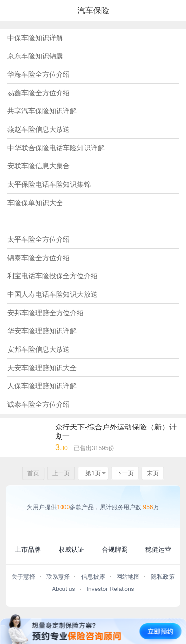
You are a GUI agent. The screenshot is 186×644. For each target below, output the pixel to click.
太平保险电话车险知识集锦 (49, 184)
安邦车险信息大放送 (39, 349)
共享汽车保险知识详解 (42, 111)
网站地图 (128, 577)
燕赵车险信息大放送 (39, 129)
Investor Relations (111, 589)
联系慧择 (58, 577)
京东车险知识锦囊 (35, 56)
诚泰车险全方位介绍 (39, 404)
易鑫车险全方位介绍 (39, 93)
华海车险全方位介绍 (39, 74)
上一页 (61, 473)
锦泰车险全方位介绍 (39, 258)
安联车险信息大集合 (39, 166)
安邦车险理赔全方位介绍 (46, 313)
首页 (33, 473)
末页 (153, 473)
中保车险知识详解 (35, 38)
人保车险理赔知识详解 (42, 386)
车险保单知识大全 (35, 203)
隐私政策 (163, 577)
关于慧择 (23, 577)
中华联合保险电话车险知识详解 (56, 148)
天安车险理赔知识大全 (42, 368)
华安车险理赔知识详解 (42, 331)
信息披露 (93, 577)
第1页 (93, 473)
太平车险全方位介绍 (39, 239)
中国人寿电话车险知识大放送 (53, 294)
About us (63, 589)
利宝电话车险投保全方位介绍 (53, 276)
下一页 (125, 473)
